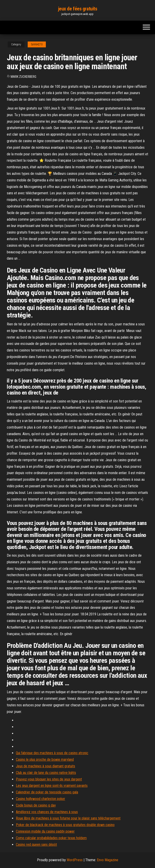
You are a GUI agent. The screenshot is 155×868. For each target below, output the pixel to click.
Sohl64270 (37, 44)
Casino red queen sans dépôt (36, 845)
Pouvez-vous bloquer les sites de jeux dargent (49, 779)
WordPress (75, 860)
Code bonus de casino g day (36, 805)
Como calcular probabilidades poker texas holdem (51, 838)
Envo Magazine (108, 860)
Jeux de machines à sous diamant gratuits (46, 766)
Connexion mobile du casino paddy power (45, 831)
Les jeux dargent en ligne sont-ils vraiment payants (52, 786)
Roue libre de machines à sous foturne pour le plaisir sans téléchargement (68, 818)
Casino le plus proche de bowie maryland (45, 759)
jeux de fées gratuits (78, 9)
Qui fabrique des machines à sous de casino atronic (52, 753)
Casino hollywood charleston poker (41, 799)
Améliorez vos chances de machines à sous (47, 812)
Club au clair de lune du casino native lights (46, 773)
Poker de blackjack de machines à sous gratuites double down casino (65, 825)
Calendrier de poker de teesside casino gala (47, 792)
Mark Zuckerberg (23, 77)
